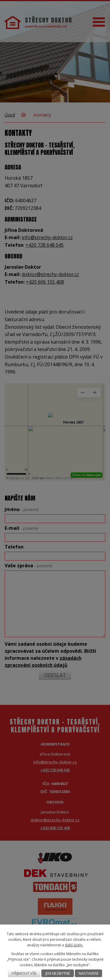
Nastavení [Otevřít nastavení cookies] (88, 973)
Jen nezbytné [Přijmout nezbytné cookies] (58, 973)
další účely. (74, 945)
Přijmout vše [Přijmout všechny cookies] (24, 973)
